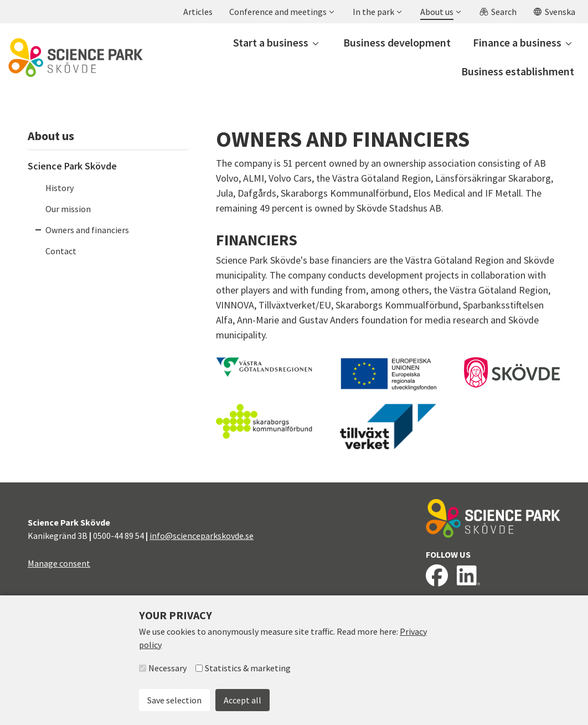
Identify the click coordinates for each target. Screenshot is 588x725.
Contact (61, 251)
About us (51, 136)
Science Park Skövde (72, 166)
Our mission (68, 209)
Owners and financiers (87, 230)
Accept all (243, 700)
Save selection (174, 700)
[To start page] (76, 58)
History (60, 188)
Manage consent (59, 563)
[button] (281, 12)
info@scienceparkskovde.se (202, 536)
